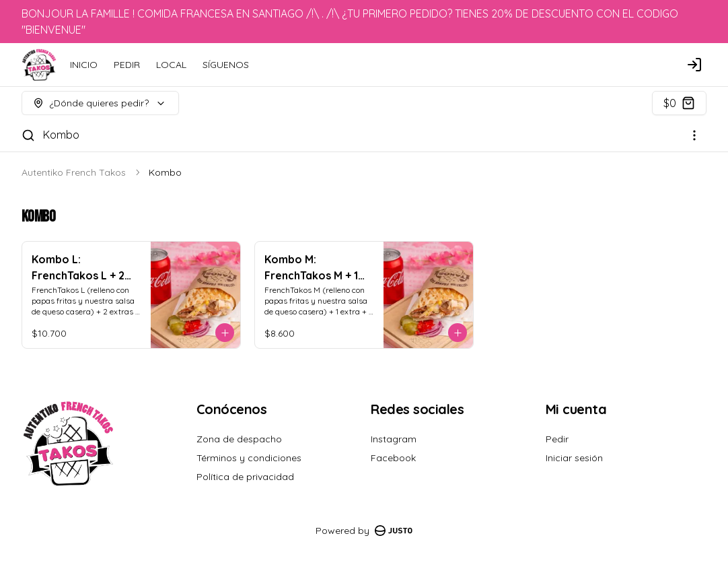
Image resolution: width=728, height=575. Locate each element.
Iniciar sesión (574, 458)
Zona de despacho (239, 439)
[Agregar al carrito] (225, 333)
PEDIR (127, 65)
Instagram (394, 439)
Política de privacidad (245, 477)
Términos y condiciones (249, 458)
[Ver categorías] (694, 135)
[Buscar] (28, 135)
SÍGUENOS (226, 65)
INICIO (84, 65)
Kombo (61, 135)
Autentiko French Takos (74, 172)
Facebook (393, 458)
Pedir (557, 439)
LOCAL (171, 65)
